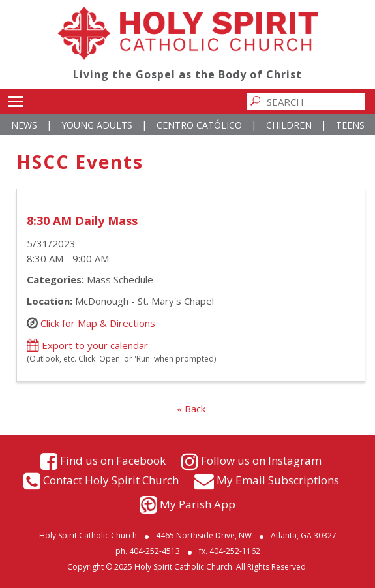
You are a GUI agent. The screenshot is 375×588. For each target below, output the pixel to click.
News (24, 125)
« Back (191, 409)
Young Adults (97, 125)
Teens (350, 125)
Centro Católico (199, 125)
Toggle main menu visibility (15, 99)
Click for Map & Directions (98, 323)
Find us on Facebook (113, 460)
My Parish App (198, 504)
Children (289, 125)
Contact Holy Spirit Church (111, 480)
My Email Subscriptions (278, 480)
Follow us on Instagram (261, 460)
